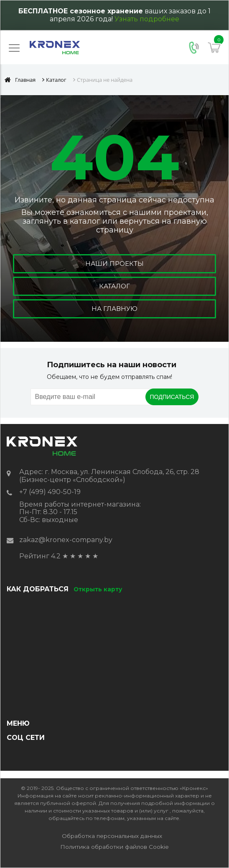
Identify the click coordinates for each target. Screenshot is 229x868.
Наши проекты (114, 264)
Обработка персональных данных (112, 836)
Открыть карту (98, 589)
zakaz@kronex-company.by (66, 540)
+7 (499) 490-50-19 (50, 492)
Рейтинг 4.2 (40, 556)
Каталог (114, 286)
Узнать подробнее (147, 19)
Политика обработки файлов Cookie (114, 847)
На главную (114, 309)
